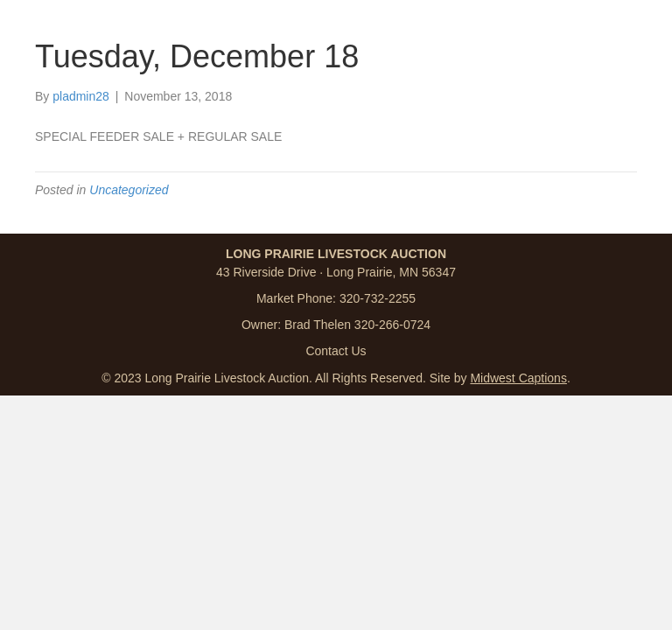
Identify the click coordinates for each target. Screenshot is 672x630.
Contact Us (336, 351)
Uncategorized (129, 190)
